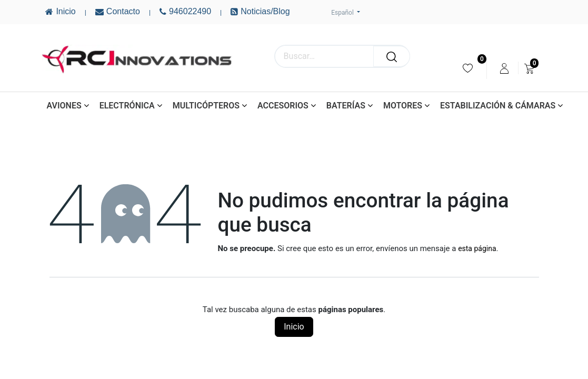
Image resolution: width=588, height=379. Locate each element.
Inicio (294, 327)
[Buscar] (392, 56)
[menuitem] (468, 68)
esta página (477, 248)
